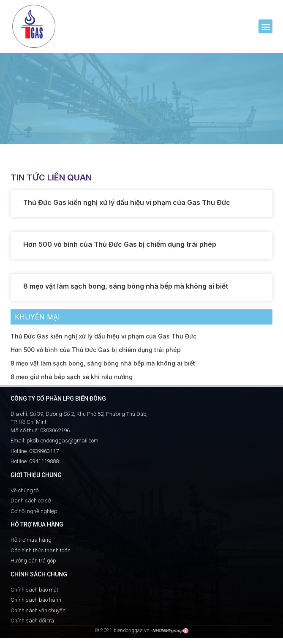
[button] (265, 26)
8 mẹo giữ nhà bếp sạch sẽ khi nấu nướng (72, 377)
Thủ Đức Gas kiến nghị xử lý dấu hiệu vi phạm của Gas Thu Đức (127, 202)
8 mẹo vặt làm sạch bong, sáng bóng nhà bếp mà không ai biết (126, 286)
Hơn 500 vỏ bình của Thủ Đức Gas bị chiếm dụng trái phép (120, 244)
